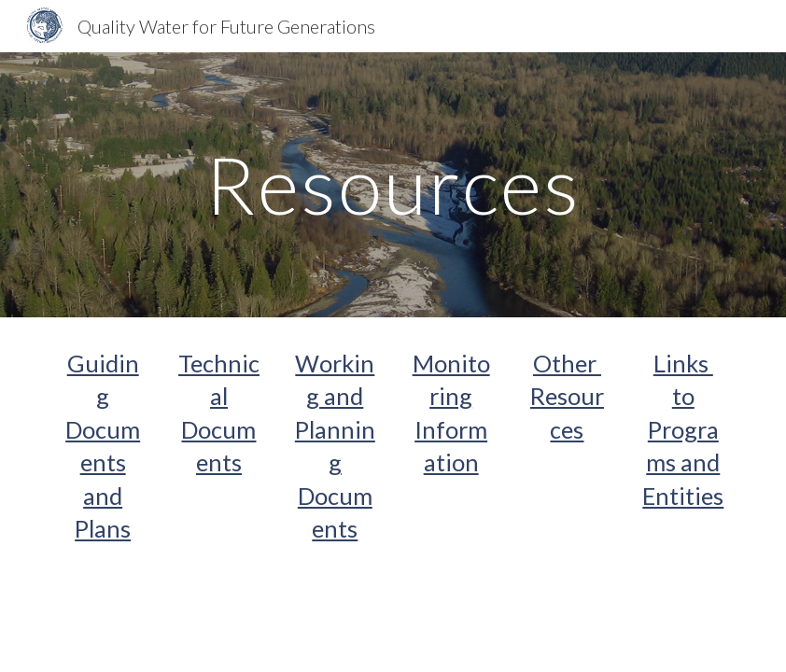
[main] (393, 184)
